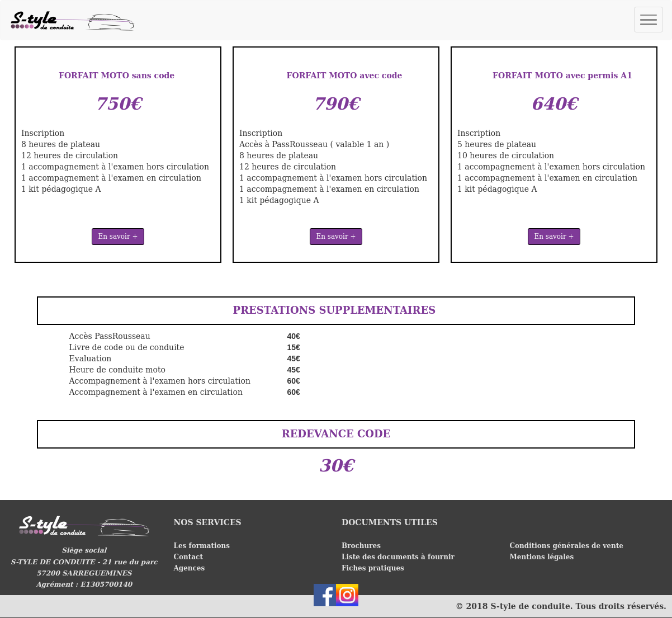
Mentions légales (542, 557)
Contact (188, 557)
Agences (191, 568)
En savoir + (118, 237)
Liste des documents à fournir (398, 557)
